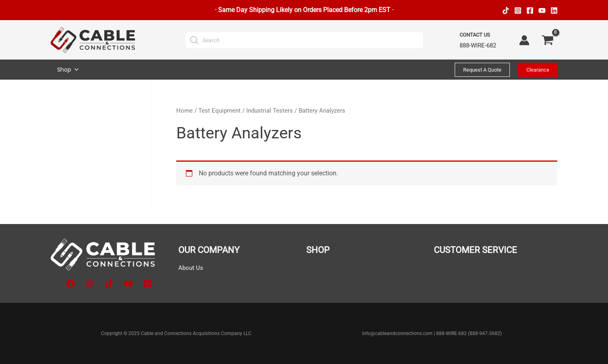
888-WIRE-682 (478, 45)
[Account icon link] (524, 40)
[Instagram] (518, 10)
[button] (482, 70)
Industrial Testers (270, 111)
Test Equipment (219, 111)
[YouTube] (542, 10)
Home (184, 111)
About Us (191, 268)
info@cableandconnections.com (397, 333)
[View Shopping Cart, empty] (548, 40)
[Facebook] (530, 10)
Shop (68, 70)
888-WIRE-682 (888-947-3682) (469, 333)
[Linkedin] (554, 10)
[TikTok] (506, 10)
